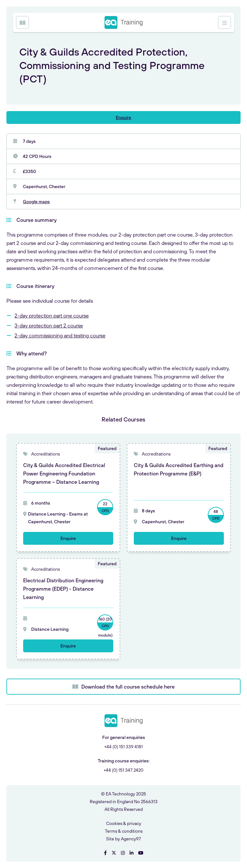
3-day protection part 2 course (49, 325)
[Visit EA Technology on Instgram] (123, 853)
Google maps (36, 202)
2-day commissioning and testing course (60, 335)
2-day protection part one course (52, 316)
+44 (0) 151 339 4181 (123, 747)
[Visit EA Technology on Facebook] (105, 853)
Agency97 (131, 839)
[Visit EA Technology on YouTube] (141, 853)
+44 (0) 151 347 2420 (123, 770)
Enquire (123, 117)
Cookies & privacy (124, 823)
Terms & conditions (124, 831)
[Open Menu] (23, 22)
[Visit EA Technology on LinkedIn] (132, 853)
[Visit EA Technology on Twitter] (114, 853)
